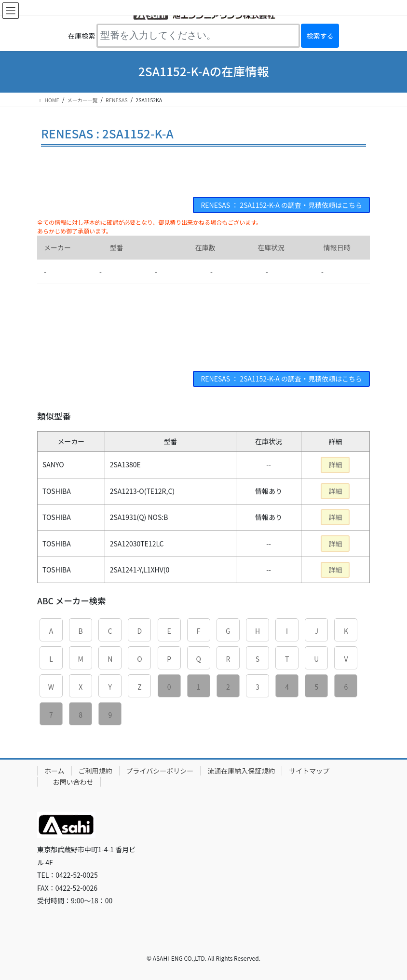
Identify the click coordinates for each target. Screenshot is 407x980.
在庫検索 (81, 36)
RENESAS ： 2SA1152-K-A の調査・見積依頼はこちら (281, 205)
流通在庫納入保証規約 (241, 771)
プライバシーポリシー (160, 771)
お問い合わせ (73, 782)
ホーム (54, 771)
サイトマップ (309, 771)
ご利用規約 (95, 771)
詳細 (335, 464)
